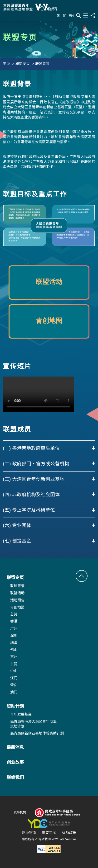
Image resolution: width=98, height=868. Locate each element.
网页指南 (29, 833)
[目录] (86, 15)
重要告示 (49, 833)
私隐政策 (69, 833)
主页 (6, 64)
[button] (82, 576)
